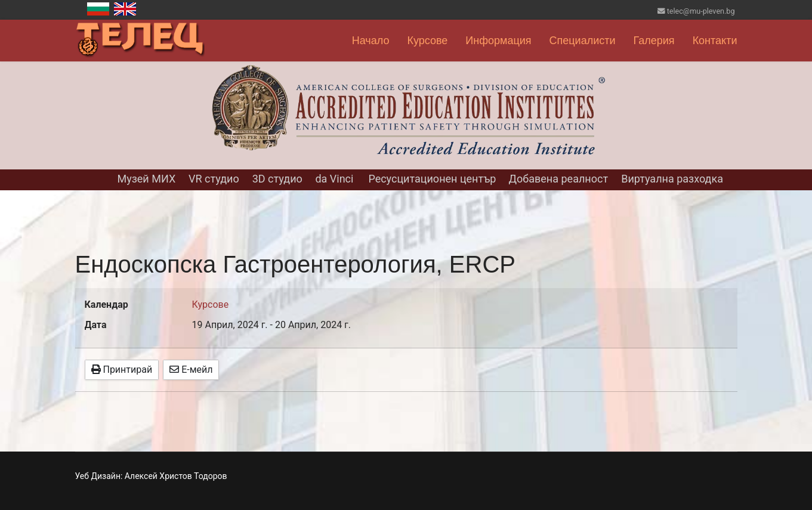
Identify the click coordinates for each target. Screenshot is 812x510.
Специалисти (583, 41)
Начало (371, 41)
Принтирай (122, 370)
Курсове (427, 41)
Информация (498, 41)
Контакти (715, 41)
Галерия (654, 41)
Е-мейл (191, 370)
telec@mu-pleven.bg (701, 11)
